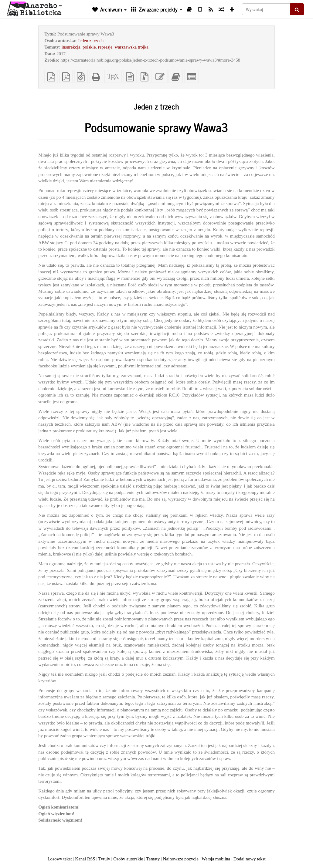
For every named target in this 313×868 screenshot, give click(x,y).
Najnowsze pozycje (181, 859)
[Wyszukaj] (266, 9)
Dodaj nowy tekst (250, 859)
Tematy (153, 859)
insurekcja (71, 47)
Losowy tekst (60, 859)
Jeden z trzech (91, 41)
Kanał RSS (85, 859)
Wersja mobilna (216, 859)
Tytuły (104, 859)
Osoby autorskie (128, 859)
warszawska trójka (132, 47)
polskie (89, 47)
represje (105, 47)
